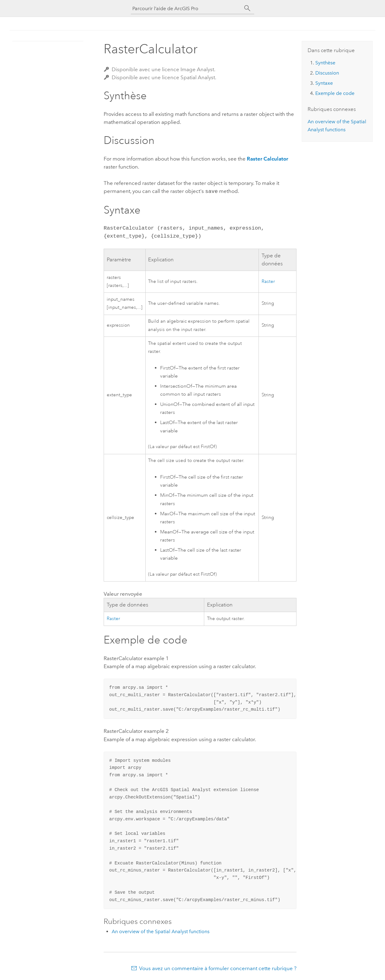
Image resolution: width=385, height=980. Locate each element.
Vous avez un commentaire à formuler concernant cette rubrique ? (218, 968)
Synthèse (325, 63)
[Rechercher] (247, 8)
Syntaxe (324, 83)
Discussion (327, 73)
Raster (268, 281)
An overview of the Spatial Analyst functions (161, 931)
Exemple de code (335, 93)
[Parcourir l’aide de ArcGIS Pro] (186, 8)
